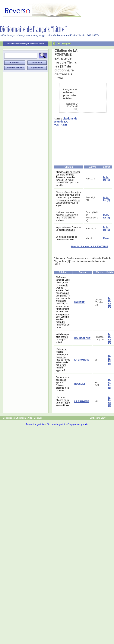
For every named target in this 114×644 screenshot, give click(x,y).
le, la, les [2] (107, 179)
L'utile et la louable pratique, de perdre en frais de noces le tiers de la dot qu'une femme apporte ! (63, 360)
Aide (30, 418)
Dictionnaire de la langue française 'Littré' (26, 44)
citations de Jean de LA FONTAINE (65, 122)
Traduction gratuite (35, 424)
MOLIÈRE (79, 302)
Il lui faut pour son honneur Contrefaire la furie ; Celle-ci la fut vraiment (67, 216)
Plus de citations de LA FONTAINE (90, 247)
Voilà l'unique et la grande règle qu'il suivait (62, 338)
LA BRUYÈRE (82, 360)
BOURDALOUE (82, 338)
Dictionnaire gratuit (56, 424)
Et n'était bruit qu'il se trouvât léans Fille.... (66, 238)
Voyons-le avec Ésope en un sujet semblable (69, 229)
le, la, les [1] (110, 302)
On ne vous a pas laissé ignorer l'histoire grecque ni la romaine (63, 384)
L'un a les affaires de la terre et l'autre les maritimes (63, 401)
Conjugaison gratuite (78, 424)
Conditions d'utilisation (14, 418)
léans (106, 238)
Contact (38, 418)
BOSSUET (80, 384)
